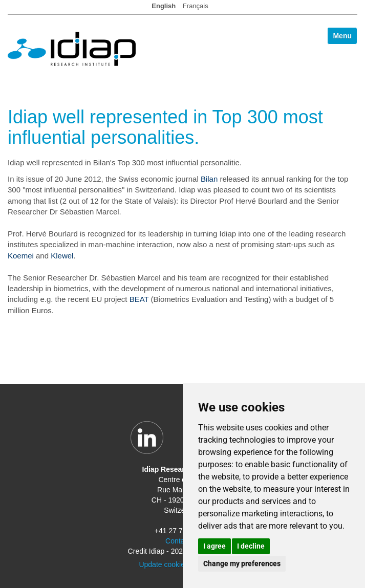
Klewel (62, 256)
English (164, 6)
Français (196, 6)
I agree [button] (214, 546)
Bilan (209, 179)
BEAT (139, 299)
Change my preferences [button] (242, 563)
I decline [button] (251, 546)
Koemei (21, 256)
